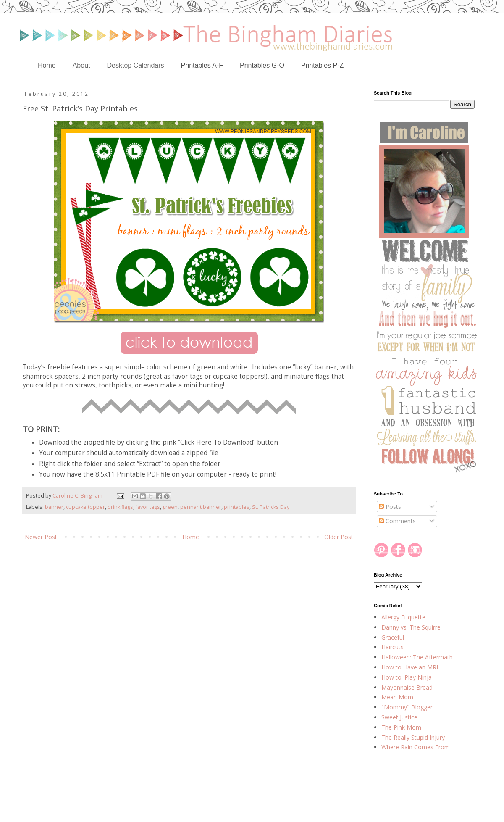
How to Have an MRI (410, 667)
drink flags (120, 507)
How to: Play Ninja (407, 677)
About (81, 65)
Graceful (393, 637)
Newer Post (41, 537)
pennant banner (201, 507)
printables (237, 507)
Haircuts (392, 647)
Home (47, 65)
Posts (390, 507)
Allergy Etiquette (403, 617)
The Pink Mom (401, 727)
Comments (397, 521)
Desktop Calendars (136, 65)
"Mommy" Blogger (407, 707)
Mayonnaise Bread (407, 687)
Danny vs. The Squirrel (412, 627)
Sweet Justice (399, 717)
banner (54, 507)
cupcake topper (85, 507)
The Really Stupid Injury (413, 737)
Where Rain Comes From (416, 747)
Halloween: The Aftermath (417, 657)
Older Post (339, 537)
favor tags (148, 507)
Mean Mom (397, 697)
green (170, 507)
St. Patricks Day (271, 507)
